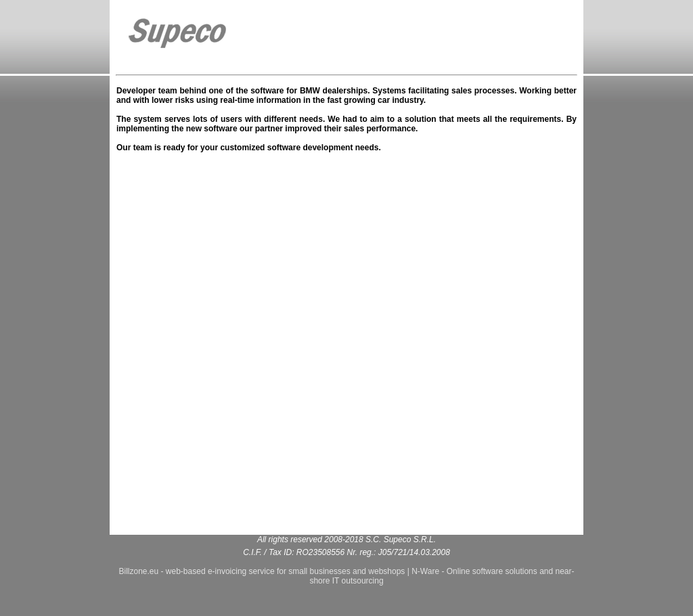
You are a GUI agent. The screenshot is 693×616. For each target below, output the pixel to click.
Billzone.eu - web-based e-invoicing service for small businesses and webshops (262, 571)
